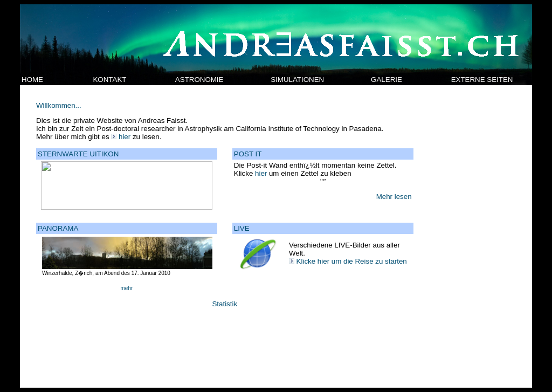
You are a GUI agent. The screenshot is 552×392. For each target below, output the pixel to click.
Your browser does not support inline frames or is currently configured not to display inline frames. (276, 236)
